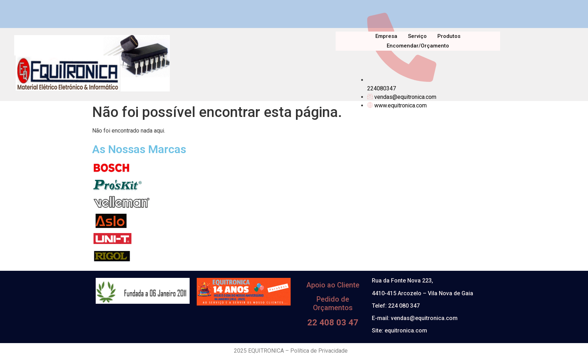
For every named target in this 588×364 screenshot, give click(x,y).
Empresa (386, 36)
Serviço (417, 36)
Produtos (449, 36)
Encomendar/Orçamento (418, 46)
